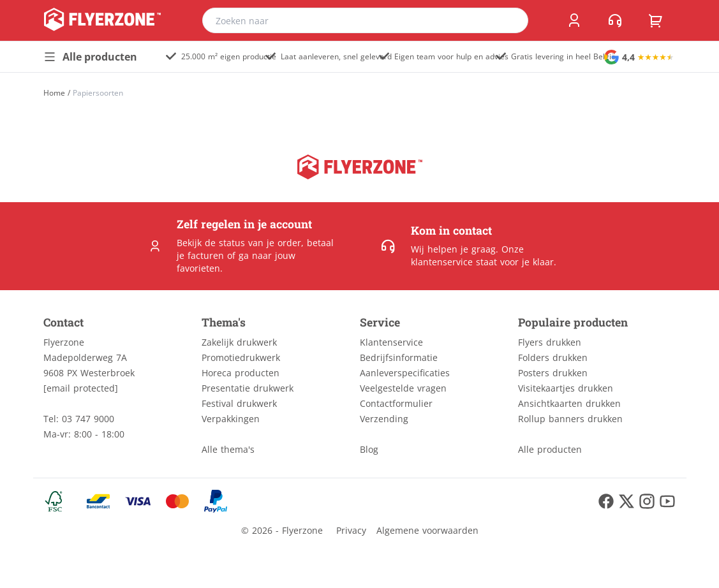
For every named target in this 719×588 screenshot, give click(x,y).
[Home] (54, 93)
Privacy (351, 530)
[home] (102, 20)
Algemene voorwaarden (427, 530)
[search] (510, 20)
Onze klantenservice (467, 255)
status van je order (260, 243)
